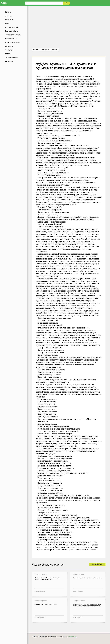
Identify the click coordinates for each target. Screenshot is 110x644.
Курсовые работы (12, 31)
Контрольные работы (13, 27)
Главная (36, 49)
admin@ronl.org (72, 637)
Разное (55, 49)
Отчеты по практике (12, 42)
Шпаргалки (9, 61)
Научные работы (11, 39)
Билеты (8, 12)
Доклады (8, 16)
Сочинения (9, 50)
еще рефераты (97, 564)
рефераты (45, 49)
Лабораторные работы (13, 35)
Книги (7, 23)
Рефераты (9, 46)
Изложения (9, 20)
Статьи (8, 54)
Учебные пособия (12, 58)
